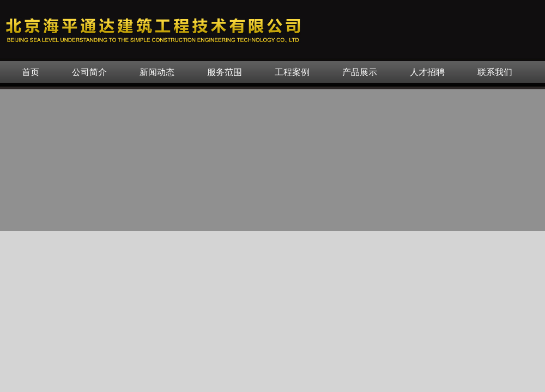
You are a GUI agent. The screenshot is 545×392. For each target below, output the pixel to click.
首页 (31, 72)
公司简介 (89, 72)
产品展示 (360, 72)
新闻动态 (157, 72)
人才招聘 (427, 72)
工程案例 (292, 72)
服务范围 (225, 72)
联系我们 (495, 72)
